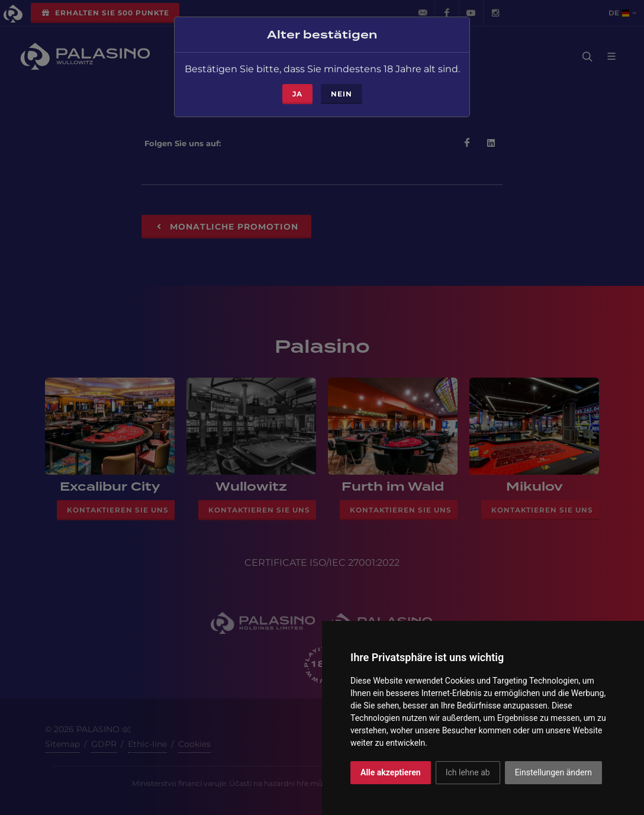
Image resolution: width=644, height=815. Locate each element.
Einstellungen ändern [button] (553, 772)
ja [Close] (297, 90)
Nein (342, 90)
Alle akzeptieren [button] (391, 772)
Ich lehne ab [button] (468, 772)
